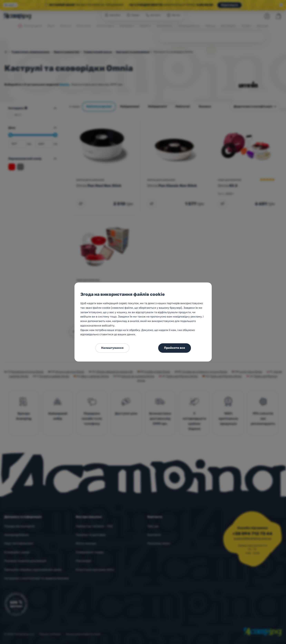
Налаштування (112, 348)
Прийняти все (175, 348)
